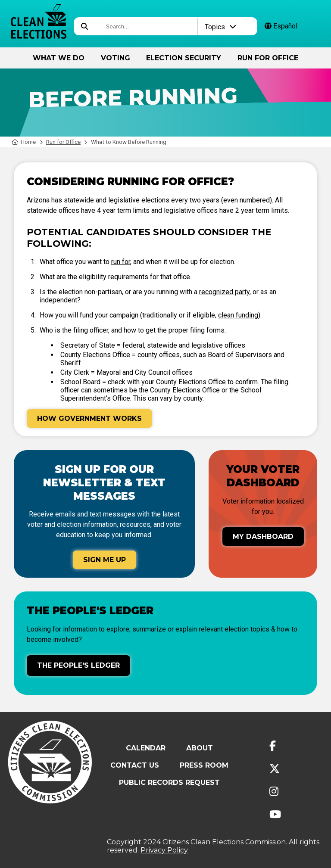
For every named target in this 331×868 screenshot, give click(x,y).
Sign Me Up (105, 560)
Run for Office (268, 58)
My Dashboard (263, 537)
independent (58, 300)
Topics (220, 27)
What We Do (59, 58)
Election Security (184, 58)
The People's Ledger (78, 665)
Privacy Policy (164, 850)
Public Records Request (169, 782)
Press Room (204, 765)
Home (24, 142)
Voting (116, 58)
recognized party (224, 292)
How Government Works (89, 418)
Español (281, 26)
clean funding (238, 315)
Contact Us (135, 765)
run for (121, 262)
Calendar (146, 748)
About (200, 748)
